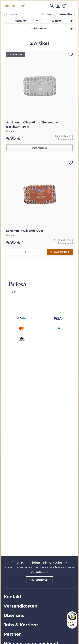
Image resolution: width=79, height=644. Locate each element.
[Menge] (27, 252)
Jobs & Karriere (21, 625)
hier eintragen (39, 580)
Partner (12, 634)
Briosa (10, 131)
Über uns (14, 615)
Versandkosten (21, 606)
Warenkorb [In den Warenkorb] (60, 252)
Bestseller (66, 14)
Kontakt (13, 597)
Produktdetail (65, 139)
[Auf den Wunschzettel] (71, 54)
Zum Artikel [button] (39, 148)
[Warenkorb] (64, 6)
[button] (52, 6)
